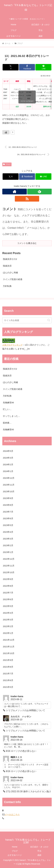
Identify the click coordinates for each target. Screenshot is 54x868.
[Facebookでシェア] (27, 67)
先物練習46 (8, 403)
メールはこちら (12, 814)
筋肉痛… (7, 423)
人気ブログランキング (12, 345)
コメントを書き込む (27, 243)
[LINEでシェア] (43, 67)
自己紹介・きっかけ (39, 847)
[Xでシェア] (11, 67)
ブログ (7, 164)
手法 (39, 851)
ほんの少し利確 (10, 273)
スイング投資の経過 (13, 279)
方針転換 (7, 286)
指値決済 (7, 266)
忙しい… (7, 409)
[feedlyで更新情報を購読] (39, 192)
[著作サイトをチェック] (15, 192)
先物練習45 (8, 429)
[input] (27, 320)
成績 (39, 855)
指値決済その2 (10, 259)
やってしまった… (12, 416)
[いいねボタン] (6, 132)
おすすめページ (15, 855)
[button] (49, 320)
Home (15, 847)
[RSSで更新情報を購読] (27, 199)
